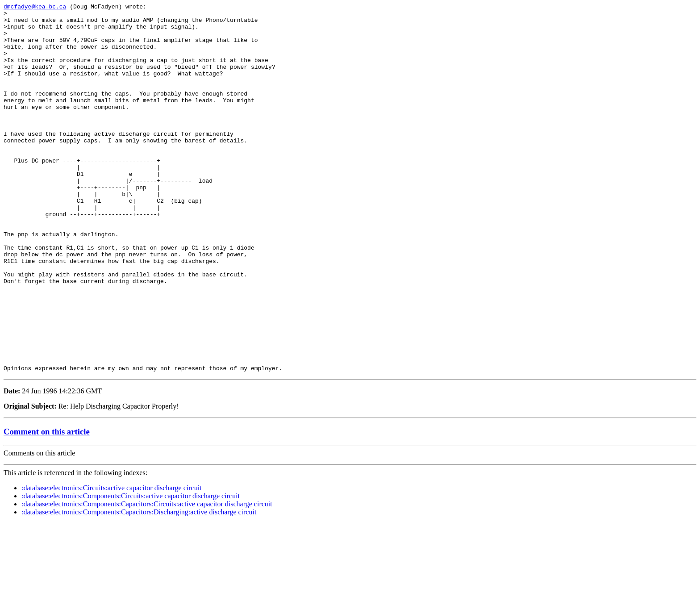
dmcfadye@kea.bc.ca (35, 8)
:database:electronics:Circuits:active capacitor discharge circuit (112, 562)
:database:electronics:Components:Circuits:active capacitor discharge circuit (131, 570)
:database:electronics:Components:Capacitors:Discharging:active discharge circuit (139, 586)
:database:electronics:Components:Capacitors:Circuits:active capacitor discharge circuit (147, 578)
